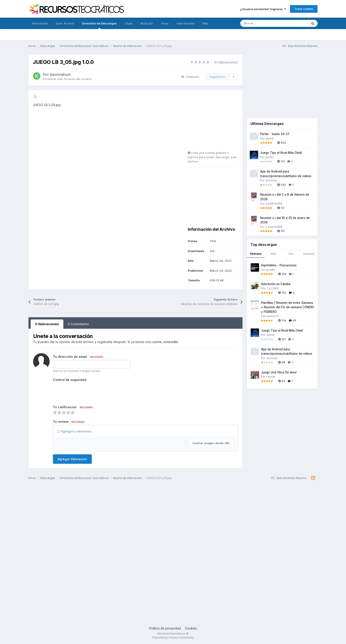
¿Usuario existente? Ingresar (263, 9)
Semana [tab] (256, 254)
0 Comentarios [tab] (78, 324)
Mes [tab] (273, 254)
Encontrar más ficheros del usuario (67, 79)
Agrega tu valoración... (75, 431)
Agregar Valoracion (72, 459)
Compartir (190, 77)
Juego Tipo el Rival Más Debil (281, 153)
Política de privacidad (165, 628)
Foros (165, 23)
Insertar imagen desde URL (211, 443)
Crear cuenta (304, 9)
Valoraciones (186, 23)
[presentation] (86, 392)
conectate (170, 342)
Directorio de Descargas (99, 25)
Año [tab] (291, 254)
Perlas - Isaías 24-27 (275, 134)
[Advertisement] (215, 122)
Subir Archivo (65, 23)
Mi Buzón (147, 23)
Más (205, 23)
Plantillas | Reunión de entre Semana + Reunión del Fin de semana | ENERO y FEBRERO (288, 307)
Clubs (129, 23)
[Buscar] (264, 23)
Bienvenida (40, 23)
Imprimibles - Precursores (279, 265)
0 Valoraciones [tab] (47, 324)
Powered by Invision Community (173, 638)
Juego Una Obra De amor (279, 372)
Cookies (191, 628)
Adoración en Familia (276, 284)
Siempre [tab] (309, 254)
